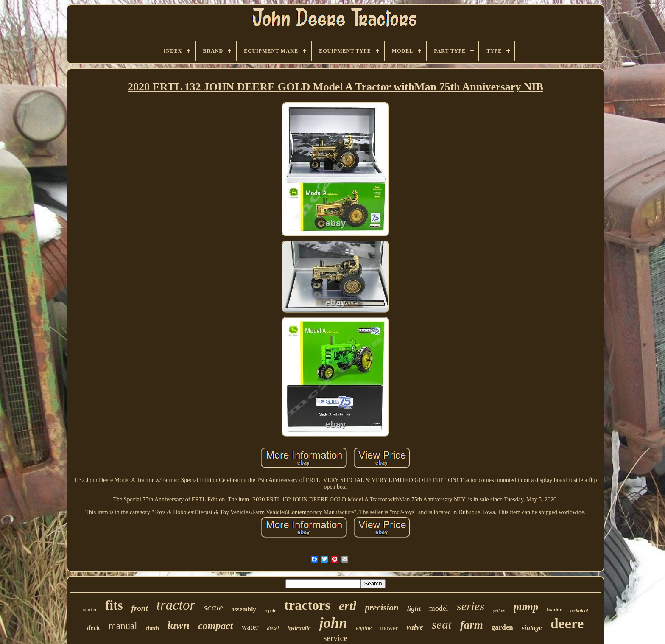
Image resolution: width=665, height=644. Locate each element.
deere (567, 623)
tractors (307, 605)
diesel (273, 628)
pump (526, 607)
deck (94, 628)
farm (472, 625)
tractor (176, 605)
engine (364, 628)
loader (554, 609)
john (333, 623)
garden (502, 627)
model (439, 608)
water (250, 627)
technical (579, 610)
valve (415, 627)
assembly (244, 609)
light (414, 609)
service (336, 638)
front (140, 608)
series (471, 606)
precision (381, 608)
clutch (152, 628)
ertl (348, 606)
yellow (499, 610)
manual (123, 626)
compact (216, 626)
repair (270, 611)
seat (442, 624)
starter (90, 609)
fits (114, 605)
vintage (532, 628)
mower (389, 628)
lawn (179, 625)
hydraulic (299, 628)
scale (213, 607)
